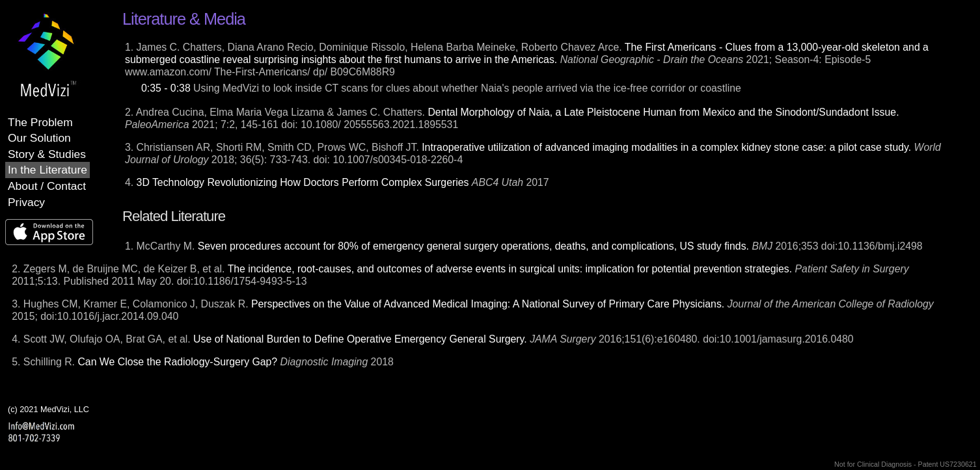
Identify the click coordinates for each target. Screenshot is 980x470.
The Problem (40, 122)
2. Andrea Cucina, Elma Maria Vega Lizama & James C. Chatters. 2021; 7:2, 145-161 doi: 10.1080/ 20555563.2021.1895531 (512, 118)
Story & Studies (47, 154)
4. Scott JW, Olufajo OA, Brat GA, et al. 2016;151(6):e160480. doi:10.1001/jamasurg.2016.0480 (432, 339)
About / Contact (47, 186)
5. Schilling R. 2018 (203, 362)
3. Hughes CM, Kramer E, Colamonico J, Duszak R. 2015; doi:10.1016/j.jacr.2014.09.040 (472, 310)
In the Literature (48, 170)
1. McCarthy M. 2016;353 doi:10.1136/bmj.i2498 (524, 246)
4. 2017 (337, 182)
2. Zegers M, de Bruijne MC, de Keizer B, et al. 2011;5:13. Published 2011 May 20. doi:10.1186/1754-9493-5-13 (460, 275)
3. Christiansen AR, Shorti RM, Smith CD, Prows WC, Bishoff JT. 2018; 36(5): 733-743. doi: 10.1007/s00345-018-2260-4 (533, 153)
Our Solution (39, 138)
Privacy (26, 202)
